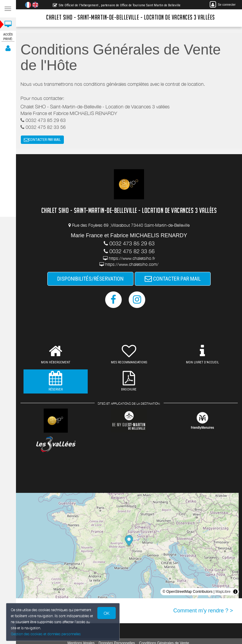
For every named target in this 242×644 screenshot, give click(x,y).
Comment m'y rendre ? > (203, 611)
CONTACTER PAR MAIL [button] (42, 140)
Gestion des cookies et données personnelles (44, 635)
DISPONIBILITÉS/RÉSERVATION (90, 279)
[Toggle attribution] (235, 592)
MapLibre (223, 592)
